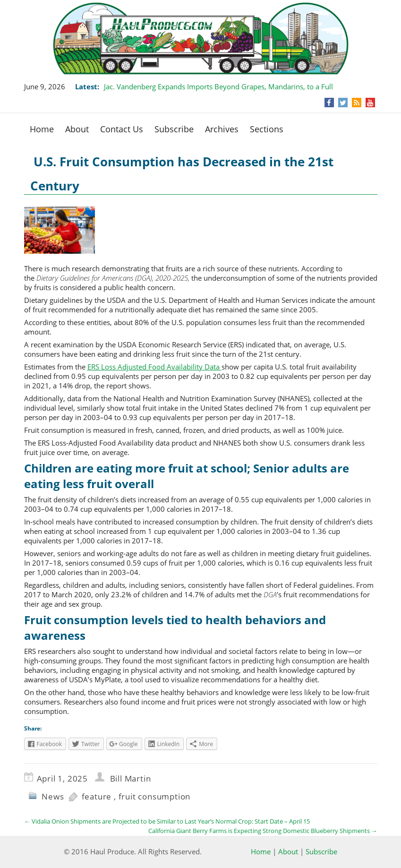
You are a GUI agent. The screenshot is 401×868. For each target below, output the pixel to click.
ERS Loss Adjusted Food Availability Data (154, 367)
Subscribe (174, 129)
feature (97, 796)
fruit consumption (155, 796)
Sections (267, 129)
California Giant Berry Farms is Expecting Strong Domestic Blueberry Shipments (263, 831)
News (53, 796)
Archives (222, 129)
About (77, 129)
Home (42, 129)
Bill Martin (131, 778)
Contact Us (122, 129)
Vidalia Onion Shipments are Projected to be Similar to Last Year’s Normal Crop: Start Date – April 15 (167, 821)
